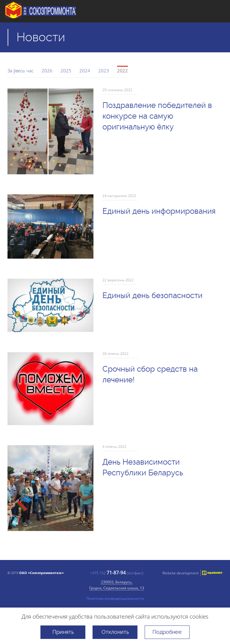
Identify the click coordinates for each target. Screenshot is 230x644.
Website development (180, 573)
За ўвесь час (21, 71)
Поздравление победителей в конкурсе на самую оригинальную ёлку (157, 116)
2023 (104, 71)
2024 (85, 71)
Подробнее (167, 632)
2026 (47, 71)
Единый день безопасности (152, 295)
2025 (66, 71)
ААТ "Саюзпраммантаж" (46, 11)
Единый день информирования (159, 211)
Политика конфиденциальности (115, 598)
